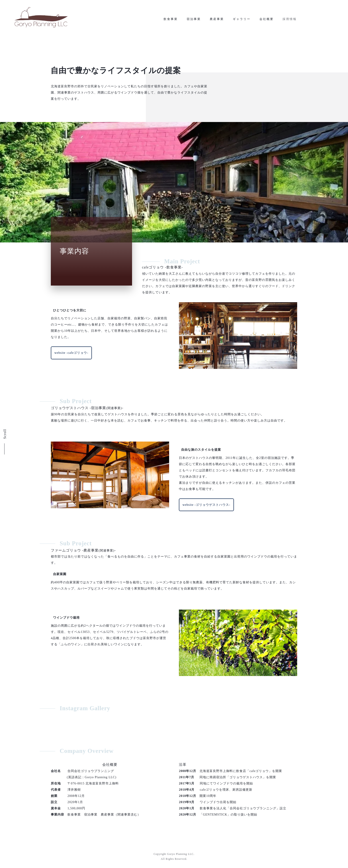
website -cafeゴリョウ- (71, 356)
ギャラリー (242, 23)
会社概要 (267, 23)
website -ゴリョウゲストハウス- (206, 508)
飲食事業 (171, 23)
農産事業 (217, 23)
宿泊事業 (194, 23)
